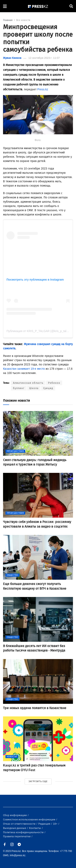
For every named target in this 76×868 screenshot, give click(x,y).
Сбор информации (15, 815)
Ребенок (54, 383)
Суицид (48, 388)
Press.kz (43, 89)
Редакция (45, 824)
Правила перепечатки (17, 836)
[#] (38, 6)
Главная (8, 20)
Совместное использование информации (29, 819)
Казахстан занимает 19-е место (24, 369)
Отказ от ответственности (20, 824)
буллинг (19, 388)
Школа (34, 388)
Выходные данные (15, 828)
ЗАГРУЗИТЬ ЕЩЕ (38, 781)
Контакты (35, 828)
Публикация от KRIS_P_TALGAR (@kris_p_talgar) (39, 331)
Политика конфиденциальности (24, 832)
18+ (55, 824)
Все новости (23, 20)
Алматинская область (28, 383)
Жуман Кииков (12, 58)
